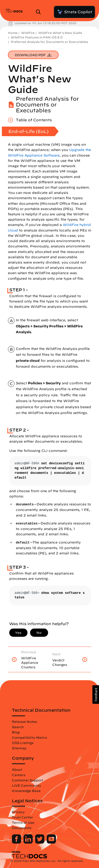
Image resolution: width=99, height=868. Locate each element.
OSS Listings (23, 743)
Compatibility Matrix (29, 737)
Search (18, 727)
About (17, 769)
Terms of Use (23, 822)
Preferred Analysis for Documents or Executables (49, 42)
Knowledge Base (26, 791)
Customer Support (27, 780)
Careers (19, 775)
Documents (22, 828)
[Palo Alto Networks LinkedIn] (29, 842)
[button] (96, 695)
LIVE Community (27, 785)
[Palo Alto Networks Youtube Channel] (51, 842)
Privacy (18, 812)
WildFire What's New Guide (60, 33)
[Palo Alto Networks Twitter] (40, 842)
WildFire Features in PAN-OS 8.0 (37, 37)
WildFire (28, 33)
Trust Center (22, 817)
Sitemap (19, 748)
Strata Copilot (74, 12)
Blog (16, 732)
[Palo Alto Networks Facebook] (17, 842)
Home (13, 33)
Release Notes (24, 722)
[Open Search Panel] (40, 12)
